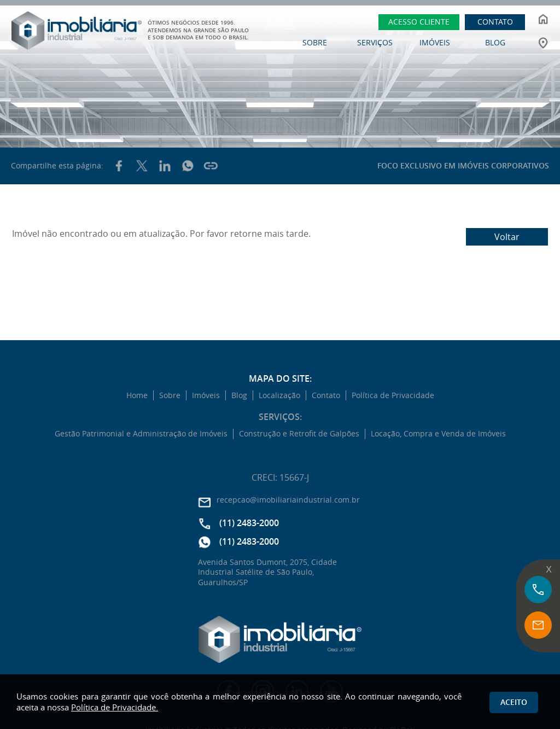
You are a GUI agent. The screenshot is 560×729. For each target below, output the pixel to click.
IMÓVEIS (435, 42)
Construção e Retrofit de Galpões (299, 434)
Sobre (170, 395)
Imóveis (206, 395)
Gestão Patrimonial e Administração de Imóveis (141, 434)
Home (137, 395)
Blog (239, 395)
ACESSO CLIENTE (419, 22)
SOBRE (315, 42)
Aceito (514, 702)
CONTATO (495, 22)
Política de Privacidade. (115, 707)
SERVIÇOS (375, 42)
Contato (326, 395)
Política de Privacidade (393, 395)
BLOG (495, 42)
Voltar (507, 237)
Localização (279, 395)
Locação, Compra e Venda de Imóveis (438, 434)
